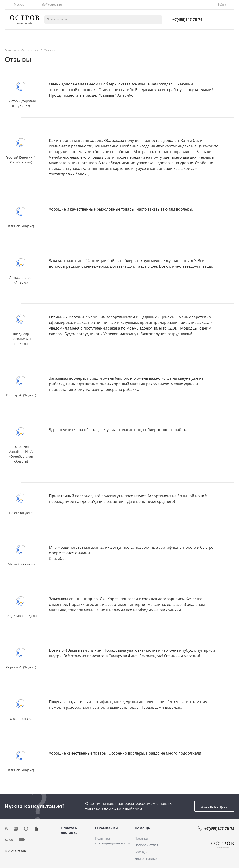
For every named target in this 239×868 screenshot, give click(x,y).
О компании (106, 828)
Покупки (141, 838)
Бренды (141, 852)
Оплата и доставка (69, 830)
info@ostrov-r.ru (51, 5)
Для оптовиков (147, 859)
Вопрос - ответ (146, 845)
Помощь (142, 828)
